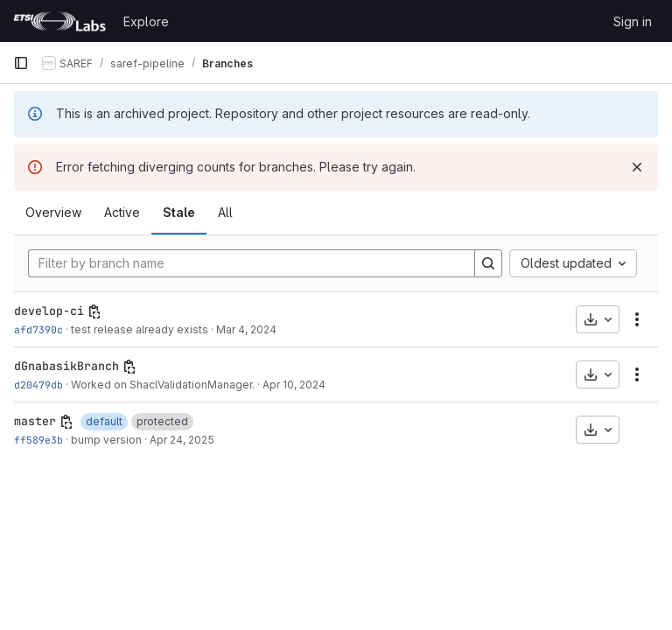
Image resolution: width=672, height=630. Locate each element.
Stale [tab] (179, 212)
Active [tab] (122, 212)
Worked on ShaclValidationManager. (163, 385)
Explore (146, 21)
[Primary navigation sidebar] (21, 63)
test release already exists (140, 329)
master (35, 421)
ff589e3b (38, 440)
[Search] (488, 263)
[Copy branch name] (94, 311)
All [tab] (225, 212)
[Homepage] (59, 21)
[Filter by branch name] (252, 263)
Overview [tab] (53, 212)
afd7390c (38, 329)
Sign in (633, 21)
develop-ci (49, 311)
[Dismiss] (637, 167)
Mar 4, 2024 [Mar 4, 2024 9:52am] (246, 329)
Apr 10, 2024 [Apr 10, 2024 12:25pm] (294, 385)
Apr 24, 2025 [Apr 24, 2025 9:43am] (182, 440)
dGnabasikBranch (66, 366)
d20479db (38, 385)
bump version (106, 440)
